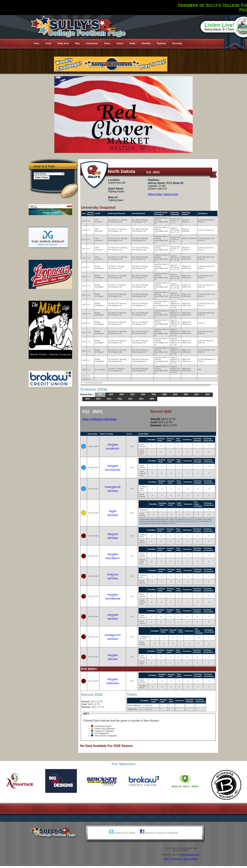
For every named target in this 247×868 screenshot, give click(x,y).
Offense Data (155, 194)
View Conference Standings (99, 419)
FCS (149, 172)
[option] (21, 781)
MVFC (156, 172)
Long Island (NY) (113, 448)
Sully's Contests (191, 859)
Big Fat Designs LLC (190, 855)
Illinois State (113, 659)
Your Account (176, 859)
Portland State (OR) (113, 487)
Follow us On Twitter (122, 833)
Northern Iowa (113, 574)
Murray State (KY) (113, 558)
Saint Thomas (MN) (113, 470)
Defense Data (171, 194)
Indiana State (113, 534)
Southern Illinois (113, 683)
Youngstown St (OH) (113, 635)
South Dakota (113, 615)
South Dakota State (113, 598)
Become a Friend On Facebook (159, 833)
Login (166, 859)
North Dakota (113, 444)
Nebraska (113, 511)
